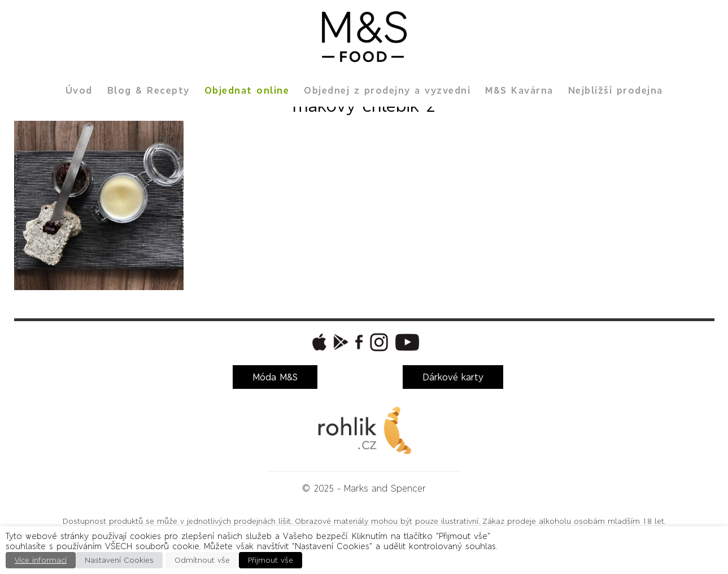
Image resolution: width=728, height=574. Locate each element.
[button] (318, 342)
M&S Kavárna (519, 90)
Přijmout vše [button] (271, 560)
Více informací (41, 560)
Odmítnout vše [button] (202, 560)
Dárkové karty (453, 377)
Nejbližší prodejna (616, 90)
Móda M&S (275, 377)
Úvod (79, 90)
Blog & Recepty (149, 90)
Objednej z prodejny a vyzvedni (387, 90)
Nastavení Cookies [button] (119, 560)
